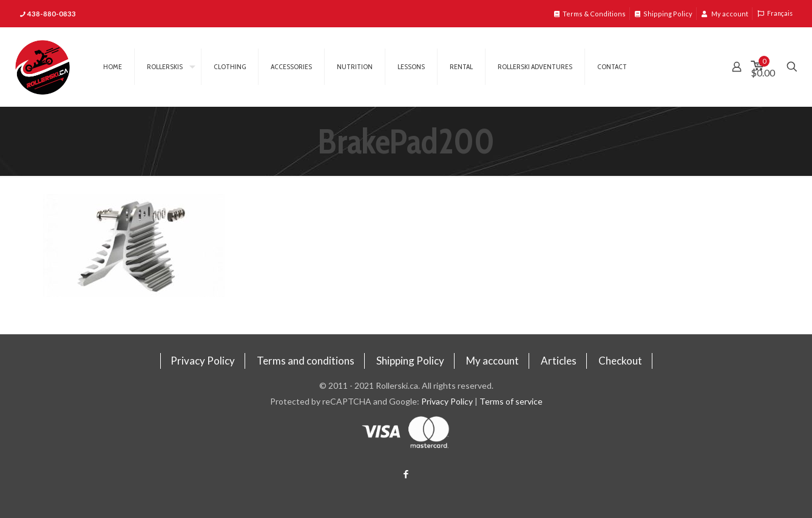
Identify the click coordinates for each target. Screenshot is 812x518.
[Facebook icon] (406, 474)
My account (725, 14)
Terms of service (511, 401)
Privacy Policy (203, 361)
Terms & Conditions (590, 14)
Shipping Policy (664, 14)
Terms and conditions (306, 361)
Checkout (620, 361)
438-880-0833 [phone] (52, 14)
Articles (559, 361)
